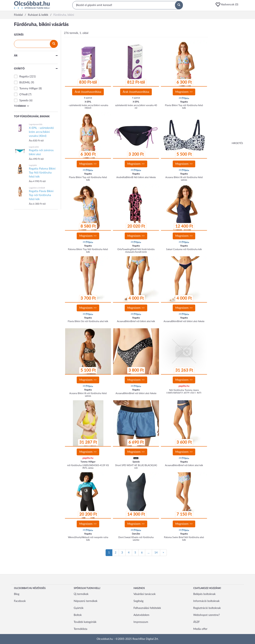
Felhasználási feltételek (147, 608)
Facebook (20, 601)
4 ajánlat (136, 98)
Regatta (24, 77)
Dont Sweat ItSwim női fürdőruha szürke (136, 539)
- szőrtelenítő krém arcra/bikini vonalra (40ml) (88, 107)
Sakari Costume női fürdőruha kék (184, 249)
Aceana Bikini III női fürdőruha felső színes (184, 179)
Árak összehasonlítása (88, 92)
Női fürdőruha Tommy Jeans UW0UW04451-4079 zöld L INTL (184, 391)
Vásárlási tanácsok (145, 594)
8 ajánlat (88, 98)
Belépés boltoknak (204, 594)
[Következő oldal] (163, 553)
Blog (17, 594)
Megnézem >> (184, 92)
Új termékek (81, 594)
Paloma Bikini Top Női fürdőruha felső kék (88, 251)
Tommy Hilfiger (29, 89)
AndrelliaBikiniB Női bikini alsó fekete (136, 177)
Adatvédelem (141, 615)
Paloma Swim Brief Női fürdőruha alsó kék (184, 539)
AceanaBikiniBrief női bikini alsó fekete (184, 321)
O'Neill (23, 95)
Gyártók (79, 608)
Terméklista (80, 629)
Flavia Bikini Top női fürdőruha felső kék (184, 107)
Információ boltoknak (206, 601)
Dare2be (136, 534)
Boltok (78, 615)
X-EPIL (88, 102)
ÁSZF (197, 622)
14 (156, 553)
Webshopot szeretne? (206, 615)
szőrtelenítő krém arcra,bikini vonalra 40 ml (136, 107)
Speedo (24, 101)
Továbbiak (22, 106)
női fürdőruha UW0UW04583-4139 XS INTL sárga (88, 467)
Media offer (200, 629)
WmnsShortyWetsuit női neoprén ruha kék (88, 539)
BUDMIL (25, 83)
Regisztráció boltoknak (207, 608)
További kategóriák (85, 622)
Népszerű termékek (86, 601)
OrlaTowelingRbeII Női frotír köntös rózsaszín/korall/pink (136, 251)
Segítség (138, 601)
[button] (228, 5)
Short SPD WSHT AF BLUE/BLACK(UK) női (136, 467)
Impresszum (141, 622)
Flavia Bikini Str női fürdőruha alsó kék (88, 321)
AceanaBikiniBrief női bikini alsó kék (136, 321)
